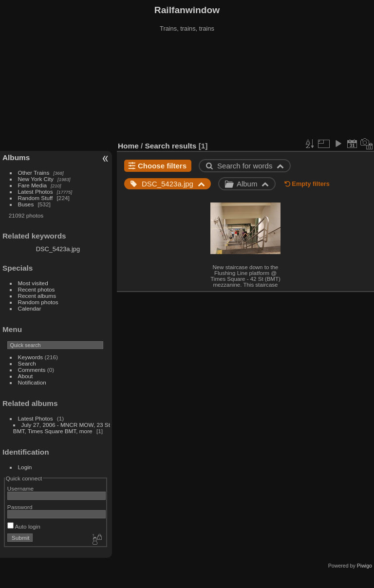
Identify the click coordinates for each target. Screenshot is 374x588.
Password (20, 507)
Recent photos (37, 289)
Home (128, 146)
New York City (36, 179)
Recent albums (37, 296)
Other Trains (34, 173)
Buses (26, 204)
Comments (32, 370)
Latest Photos (36, 192)
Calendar (30, 308)
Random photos (38, 302)
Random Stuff (36, 198)
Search (27, 363)
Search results (171, 146)
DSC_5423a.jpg (58, 249)
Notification (32, 382)
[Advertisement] (187, 87)
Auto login (24, 526)
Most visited (33, 283)
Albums (16, 157)
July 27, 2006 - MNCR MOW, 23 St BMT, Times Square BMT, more (62, 428)
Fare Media (33, 185)
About (26, 376)
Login (25, 467)
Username (20, 488)
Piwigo (365, 566)
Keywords (31, 357)
